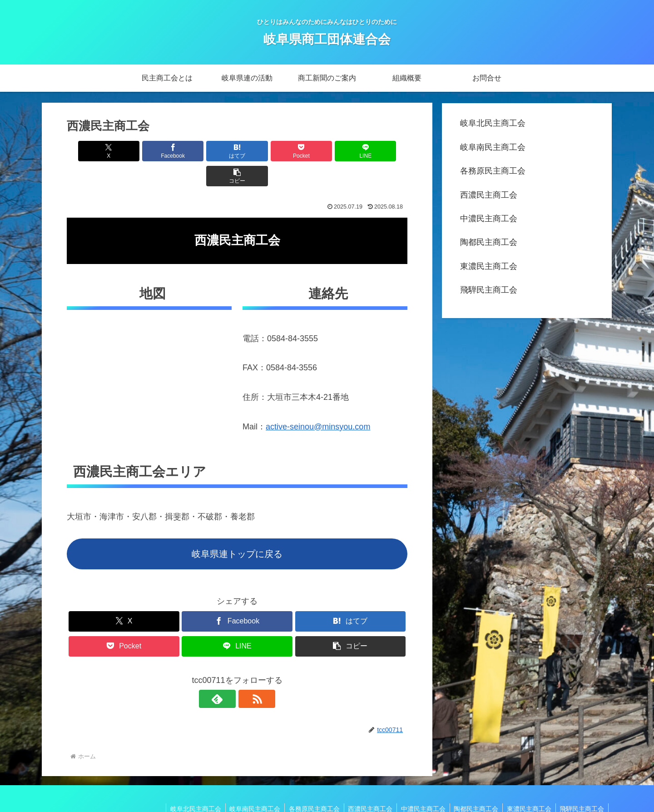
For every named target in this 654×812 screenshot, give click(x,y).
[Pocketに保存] (266, 151)
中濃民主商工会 (489, 219)
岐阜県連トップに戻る (237, 529)
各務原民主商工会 (493, 171)
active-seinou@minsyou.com (318, 402)
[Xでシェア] (94, 151)
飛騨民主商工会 (489, 290)
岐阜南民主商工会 (493, 147)
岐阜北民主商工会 (493, 123)
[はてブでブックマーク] (208, 151)
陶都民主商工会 (489, 242)
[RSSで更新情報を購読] (248, 674)
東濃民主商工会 (489, 266)
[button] (380, 151)
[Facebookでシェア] (151, 151)
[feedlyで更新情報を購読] (227, 674)
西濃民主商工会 (489, 195)
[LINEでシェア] (323, 151)
